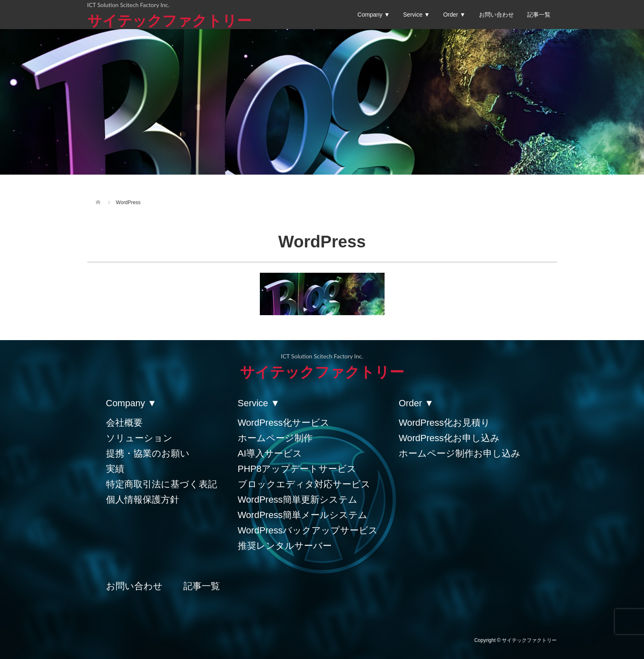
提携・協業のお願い (148, 453)
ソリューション (139, 438)
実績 (115, 469)
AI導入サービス (270, 453)
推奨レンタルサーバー (285, 546)
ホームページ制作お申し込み (460, 453)
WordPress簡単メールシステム (303, 515)
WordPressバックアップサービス (308, 530)
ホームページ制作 (275, 438)
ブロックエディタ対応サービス (304, 484)
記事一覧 (539, 15)
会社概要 (124, 423)
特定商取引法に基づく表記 (162, 484)
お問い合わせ (496, 15)
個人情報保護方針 (143, 500)
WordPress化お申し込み (449, 438)
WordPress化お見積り (444, 423)
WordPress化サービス (284, 423)
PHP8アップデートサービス (297, 469)
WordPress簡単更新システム (298, 500)
